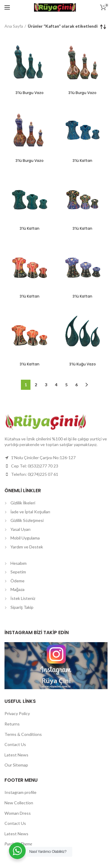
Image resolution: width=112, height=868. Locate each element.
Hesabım (19, 563)
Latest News (16, 755)
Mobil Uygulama (25, 538)
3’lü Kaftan (82, 161)
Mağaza (17, 589)
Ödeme (17, 581)
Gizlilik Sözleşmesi (27, 520)
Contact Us (15, 744)
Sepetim (18, 572)
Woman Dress (18, 813)
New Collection (19, 803)
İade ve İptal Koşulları (30, 512)
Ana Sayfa (14, 26)
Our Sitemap (16, 765)
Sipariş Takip (22, 607)
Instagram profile (20, 792)
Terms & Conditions (23, 734)
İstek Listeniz (23, 598)
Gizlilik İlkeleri (23, 503)
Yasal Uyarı (20, 529)
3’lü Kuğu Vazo (83, 364)
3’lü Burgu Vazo (30, 93)
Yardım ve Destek (27, 547)
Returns (12, 724)
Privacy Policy (17, 713)
